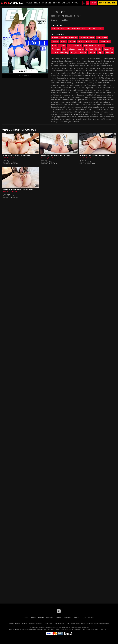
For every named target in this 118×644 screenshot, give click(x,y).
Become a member (107, 3)
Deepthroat (84, 38)
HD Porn (55, 53)
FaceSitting (64, 53)
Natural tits (73, 38)
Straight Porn (108, 49)
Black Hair (109, 53)
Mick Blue (55, 29)
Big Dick (81, 41)
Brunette (62, 45)
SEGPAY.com (75, 629)
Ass (64, 49)
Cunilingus (71, 49)
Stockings (89, 49)
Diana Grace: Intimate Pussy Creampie (56, 156)
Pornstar (55, 38)
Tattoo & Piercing (90, 45)
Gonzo (105, 38)
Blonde (54, 45)
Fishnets (101, 45)
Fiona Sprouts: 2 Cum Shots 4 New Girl (94, 156)
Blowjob (63, 41)
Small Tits (92, 53)
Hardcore (63, 38)
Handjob (74, 53)
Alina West (76, 29)
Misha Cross (65, 29)
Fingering (80, 49)
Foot (98, 38)
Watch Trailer (25, 76)
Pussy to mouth (92, 41)
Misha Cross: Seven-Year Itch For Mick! (18, 189)
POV (109, 41)
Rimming (98, 49)
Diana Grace (87, 29)
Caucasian (83, 53)
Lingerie (101, 53)
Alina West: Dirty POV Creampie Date (17, 156)
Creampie (72, 41)
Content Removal (105, 629)
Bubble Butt (56, 49)
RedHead (55, 41)
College (102, 41)
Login (94, 3)
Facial (92, 38)
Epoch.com (18, 629)
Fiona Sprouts (98, 29)
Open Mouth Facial (74, 45)
